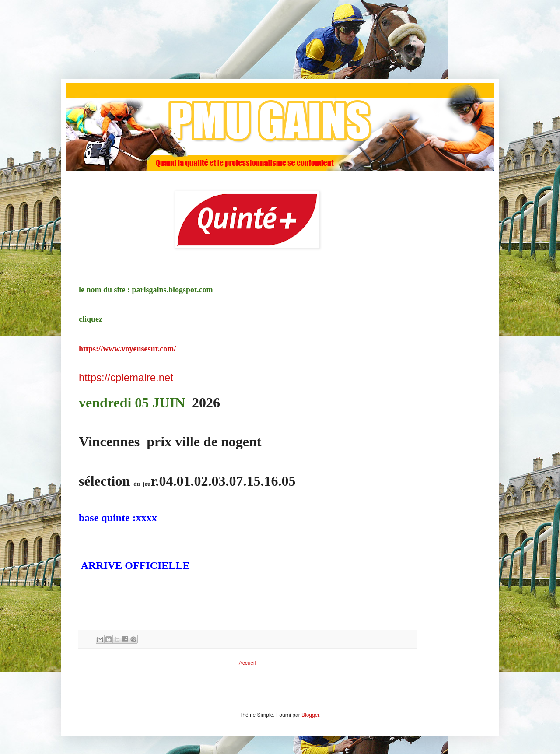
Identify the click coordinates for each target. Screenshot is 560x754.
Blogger (310, 715)
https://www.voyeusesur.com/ (127, 349)
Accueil (247, 663)
